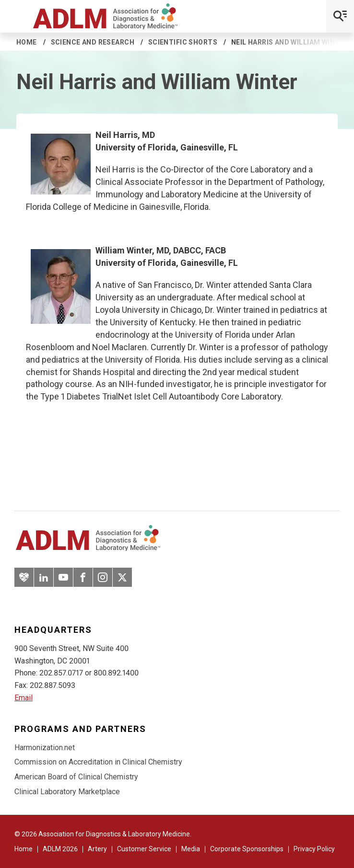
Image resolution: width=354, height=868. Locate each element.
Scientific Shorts (183, 42)
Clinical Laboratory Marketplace (67, 792)
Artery (97, 849)
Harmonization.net (45, 748)
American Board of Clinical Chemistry (76, 777)
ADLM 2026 (60, 849)
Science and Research (93, 42)
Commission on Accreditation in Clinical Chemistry (98, 762)
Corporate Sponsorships (247, 849)
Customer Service (144, 849)
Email (24, 698)
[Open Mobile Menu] (340, 16)
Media (191, 849)
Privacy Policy (314, 849)
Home (27, 42)
